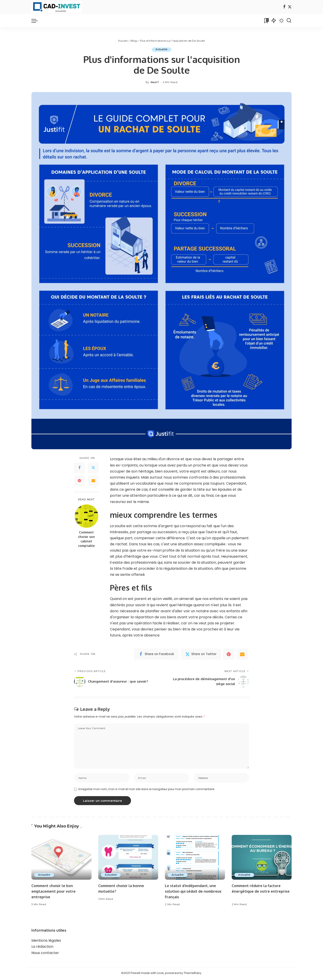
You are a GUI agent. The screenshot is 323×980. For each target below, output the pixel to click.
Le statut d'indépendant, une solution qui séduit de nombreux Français (192, 892)
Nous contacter (45, 954)
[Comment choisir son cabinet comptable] (86, 516)
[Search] (289, 21)
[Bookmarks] (266, 21)
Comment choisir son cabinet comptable (86, 539)
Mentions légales (46, 942)
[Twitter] (290, 7)
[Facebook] (284, 7)
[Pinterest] (79, 481)
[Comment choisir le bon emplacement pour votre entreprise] (61, 859)
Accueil (123, 41)
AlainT (155, 82)
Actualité (161, 49)
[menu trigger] (37, 21)
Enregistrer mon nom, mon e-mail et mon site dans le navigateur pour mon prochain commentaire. (147, 790)
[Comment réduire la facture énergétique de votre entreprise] (262, 859)
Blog (134, 41)
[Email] (93, 481)
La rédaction (42, 948)
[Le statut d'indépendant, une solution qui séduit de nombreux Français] (195, 859)
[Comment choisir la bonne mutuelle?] (128, 859)
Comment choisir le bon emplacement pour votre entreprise (55, 892)
